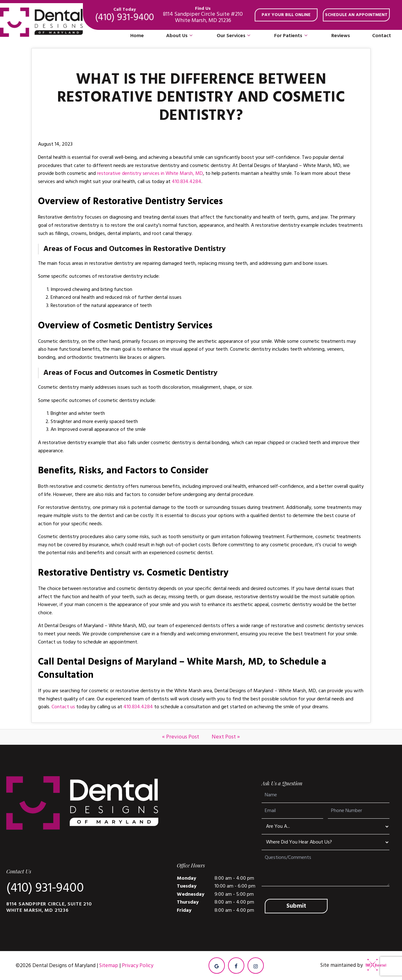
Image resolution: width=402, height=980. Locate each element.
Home (137, 36)
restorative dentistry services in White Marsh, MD (150, 173)
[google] (217, 966)
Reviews (341, 36)
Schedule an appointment (356, 15)
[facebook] (236, 966)
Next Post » (226, 737)
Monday (187, 878)
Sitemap (109, 966)
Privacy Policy (138, 966)
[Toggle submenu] (191, 36)
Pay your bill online (286, 15)
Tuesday (187, 886)
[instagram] (256, 966)
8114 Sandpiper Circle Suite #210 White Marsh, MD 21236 (203, 15)
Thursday (188, 902)
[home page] (41, 22)
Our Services (234, 36)
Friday (184, 910)
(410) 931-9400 (125, 15)
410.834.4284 (187, 181)
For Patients (292, 36)
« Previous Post (181, 737)
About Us (180, 36)
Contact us (63, 707)
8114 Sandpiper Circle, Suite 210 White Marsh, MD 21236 (49, 907)
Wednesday (191, 894)
